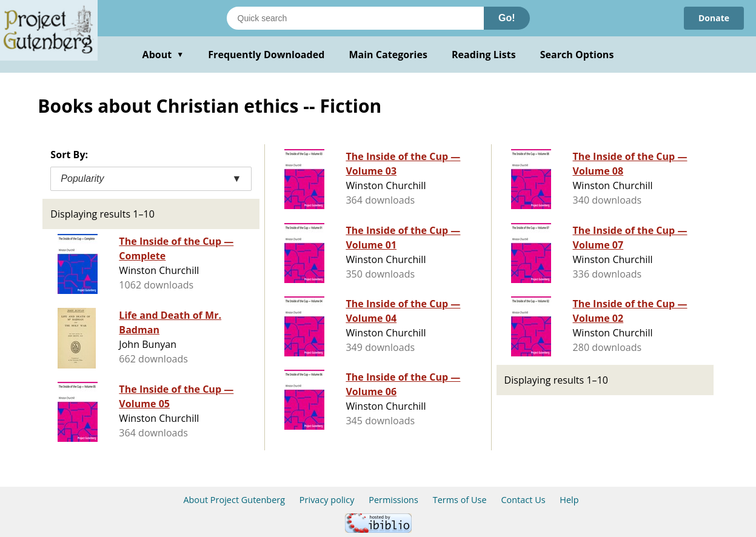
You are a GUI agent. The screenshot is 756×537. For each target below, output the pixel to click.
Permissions (393, 500)
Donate (714, 18)
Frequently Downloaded (266, 55)
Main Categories (388, 55)
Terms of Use (460, 500)
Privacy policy (327, 500)
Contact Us (523, 500)
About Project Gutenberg (234, 500)
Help (569, 500)
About (163, 55)
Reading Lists (484, 55)
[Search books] (355, 18)
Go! (507, 18)
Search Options (577, 55)
